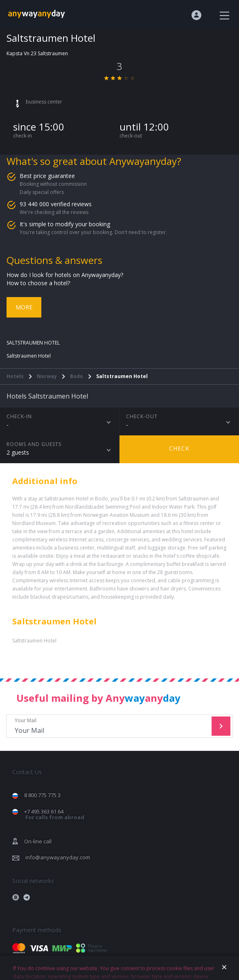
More (24, 307)
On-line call (38, 841)
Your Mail (110, 726)
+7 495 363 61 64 (54, 814)
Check (179, 448)
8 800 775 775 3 (42, 795)
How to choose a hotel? (38, 283)
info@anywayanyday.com (58, 857)
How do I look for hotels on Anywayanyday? (65, 275)
